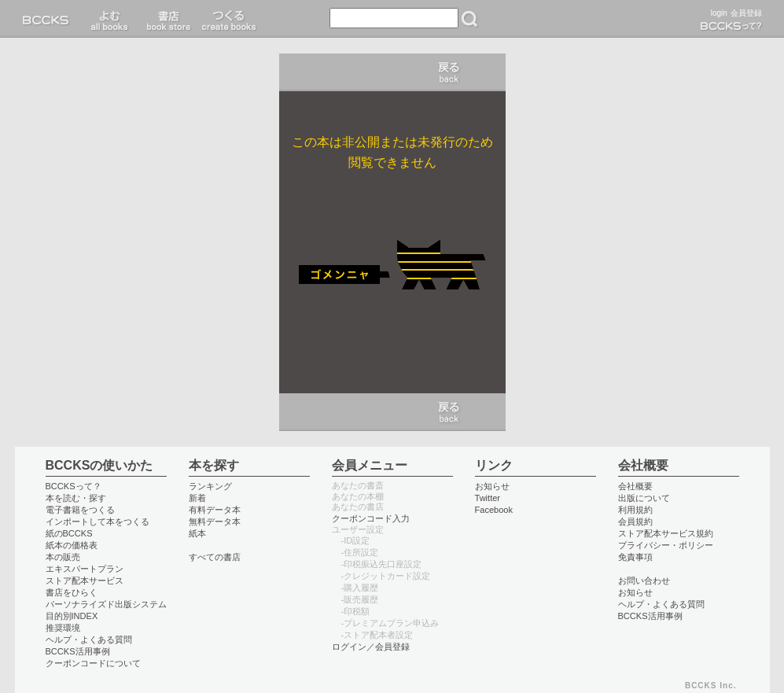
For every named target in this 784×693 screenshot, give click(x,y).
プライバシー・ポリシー (666, 545)
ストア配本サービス (85, 581)
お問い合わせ (644, 581)
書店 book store (166, 19)
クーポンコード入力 (371, 518)
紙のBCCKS (69, 533)
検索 (469, 19)
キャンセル (449, 72)
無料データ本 (215, 522)
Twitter (488, 498)
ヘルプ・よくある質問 (89, 640)
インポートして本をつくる (98, 522)
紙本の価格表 (72, 545)
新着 (197, 498)
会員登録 (746, 13)
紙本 (197, 533)
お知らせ (492, 486)
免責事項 (635, 557)
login (719, 13)
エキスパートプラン (85, 569)
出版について (644, 498)
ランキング (210, 486)
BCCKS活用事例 (78, 651)
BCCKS (49, 19)
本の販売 (63, 557)
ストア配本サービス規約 (666, 533)
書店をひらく (72, 592)
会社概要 (635, 486)
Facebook (494, 510)
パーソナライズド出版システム (106, 604)
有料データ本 (215, 510)
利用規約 (635, 510)
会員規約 (635, 522)
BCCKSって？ (74, 486)
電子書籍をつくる (80, 510)
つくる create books (228, 19)
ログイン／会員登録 (371, 647)
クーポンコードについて (93, 663)
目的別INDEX (72, 616)
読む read (110, 19)
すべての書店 (215, 557)
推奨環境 (63, 628)
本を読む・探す (76, 498)
